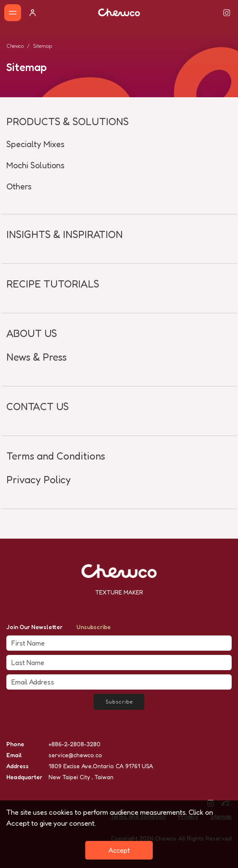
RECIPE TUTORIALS (53, 284)
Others (19, 186)
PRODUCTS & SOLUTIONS (68, 122)
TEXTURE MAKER (119, 592)
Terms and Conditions (56, 456)
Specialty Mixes (35, 144)
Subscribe (119, 702)
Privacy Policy (39, 480)
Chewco (15, 46)
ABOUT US (32, 333)
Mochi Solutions (35, 165)
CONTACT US (38, 407)
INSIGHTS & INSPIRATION (65, 234)
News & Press (37, 357)
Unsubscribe (93, 627)
